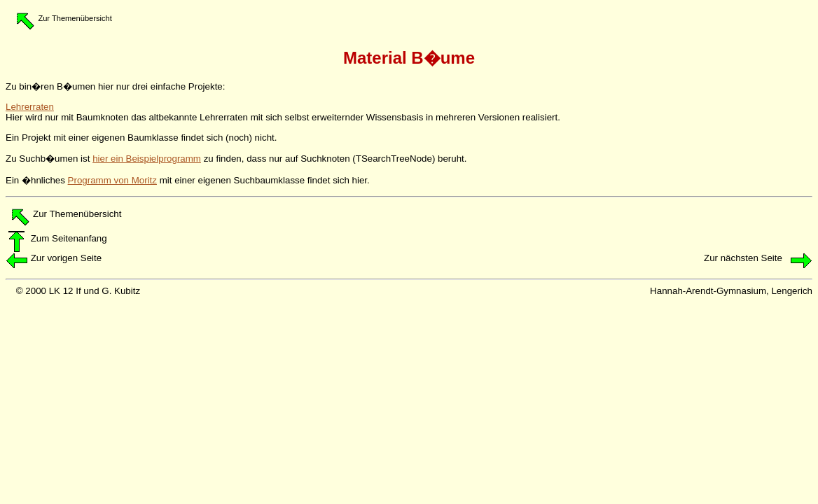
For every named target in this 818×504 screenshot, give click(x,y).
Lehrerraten (30, 107)
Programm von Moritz (112, 180)
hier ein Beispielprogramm (147, 159)
